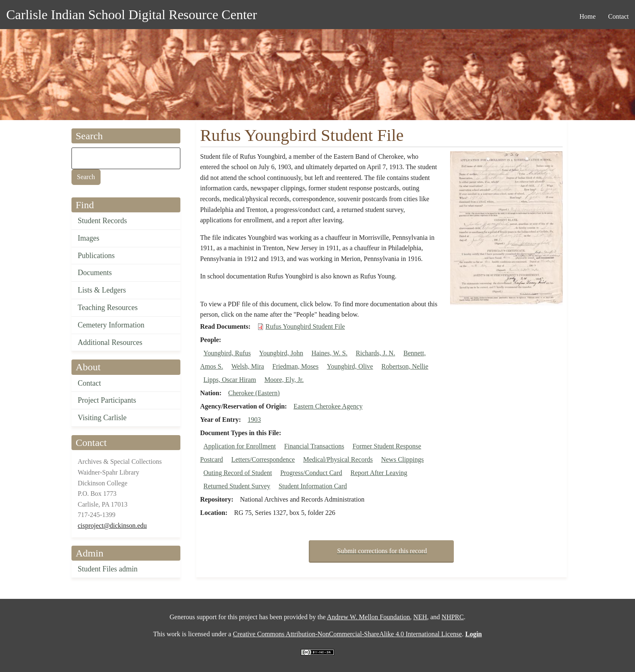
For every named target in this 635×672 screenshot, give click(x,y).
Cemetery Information (111, 325)
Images (89, 238)
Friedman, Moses (295, 366)
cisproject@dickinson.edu (112, 526)
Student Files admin (108, 569)
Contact (89, 383)
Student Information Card (313, 486)
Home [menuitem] (587, 16)
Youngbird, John (281, 353)
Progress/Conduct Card (311, 473)
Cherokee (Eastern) (254, 393)
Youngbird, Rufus (227, 353)
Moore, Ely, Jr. (284, 380)
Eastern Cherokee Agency (328, 406)
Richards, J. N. (375, 353)
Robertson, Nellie (405, 366)
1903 (254, 420)
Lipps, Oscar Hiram (230, 380)
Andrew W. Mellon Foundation (369, 617)
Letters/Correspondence (263, 459)
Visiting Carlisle (102, 418)
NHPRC (453, 617)
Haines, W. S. (329, 353)
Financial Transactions (314, 446)
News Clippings (402, 459)
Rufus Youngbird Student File (305, 326)
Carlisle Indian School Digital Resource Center (132, 15)
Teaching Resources (108, 308)
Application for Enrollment (240, 446)
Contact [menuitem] (618, 16)
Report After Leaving (379, 473)
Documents (95, 273)
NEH (420, 617)
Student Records (102, 221)
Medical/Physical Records (338, 459)
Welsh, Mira (248, 366)
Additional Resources (110, 342)
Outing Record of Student (238, 473)
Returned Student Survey (237, 486)
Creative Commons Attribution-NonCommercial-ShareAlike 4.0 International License (347, 634)
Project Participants (107, 400)
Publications (96, 256)
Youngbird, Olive (350, 366)
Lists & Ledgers (102, 290)
